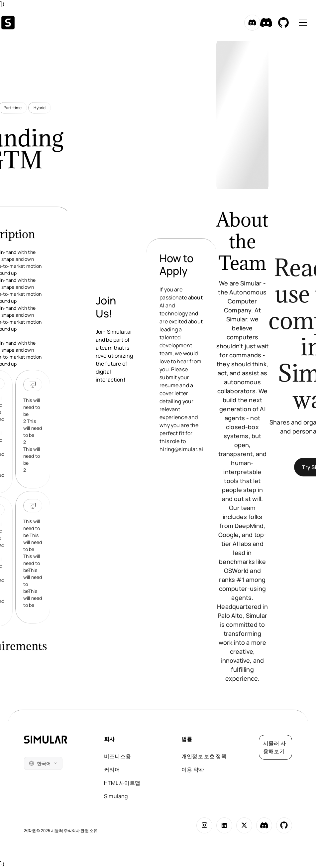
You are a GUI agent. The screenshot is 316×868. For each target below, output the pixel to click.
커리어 (112, 770)
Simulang (116, 796)
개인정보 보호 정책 (204, 756)
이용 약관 (193, 770)
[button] (301, 23)
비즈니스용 (117, 756)
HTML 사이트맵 (122, 783)
